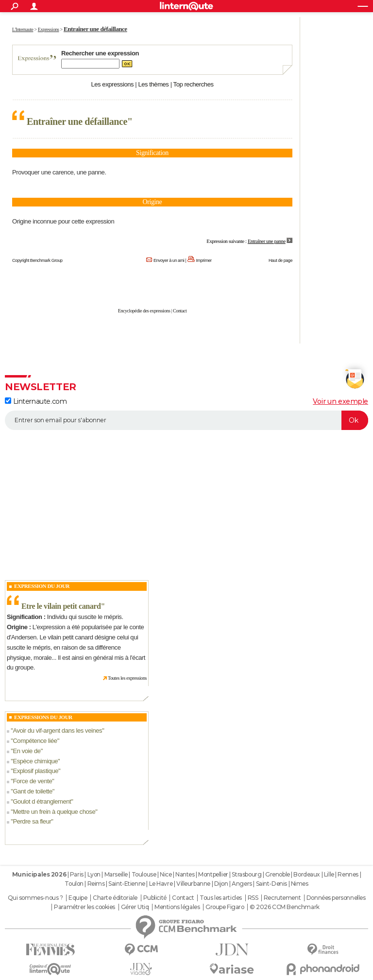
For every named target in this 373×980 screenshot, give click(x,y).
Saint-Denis (271, 884)
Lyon (94, 874)
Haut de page (280, 260)
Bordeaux (307, 874)
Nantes (185, 874)
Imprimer (204, 260)
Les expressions (112, 84)
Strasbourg (246, 874)
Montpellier (213, 874)
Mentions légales (177, 907)
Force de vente (32, 781)
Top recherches (194, 84)
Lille (329, 874)
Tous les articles (221, 898)
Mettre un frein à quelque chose (54, 812)
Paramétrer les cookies (85, 907)
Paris (77, 874)
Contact (180, 311)
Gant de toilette (32, 791)
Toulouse (144, 874)
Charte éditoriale (115, 898)
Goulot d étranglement (42, 801)
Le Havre (161, 884)
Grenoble (278, 874)
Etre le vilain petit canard (61, 606)
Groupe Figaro (225, 907)
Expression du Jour (42, 586)
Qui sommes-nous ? (35, 898)
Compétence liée (35, 741)
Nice (166, 874)
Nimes (300, 884)
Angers (242, 884)
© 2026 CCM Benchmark (285, 907)
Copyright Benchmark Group (37, 260)
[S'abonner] (186, 420)
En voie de (26, 751)
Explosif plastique (35, 771)
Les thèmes (153, 84)
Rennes (348, 874)
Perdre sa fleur (32, 821)
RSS (253, 898)
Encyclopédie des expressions (144, 311)
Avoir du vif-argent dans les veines (57, 731)
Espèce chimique (35, 761)
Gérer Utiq (135, 907)
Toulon (74, 884)
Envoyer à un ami (169, 260)
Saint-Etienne (127, 884)
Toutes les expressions (127, 678)
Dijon (221, 884)
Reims (96, 884)
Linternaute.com (36, 401)
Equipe (78, 898)
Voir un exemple (340, 401)
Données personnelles (336, 898)
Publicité (155, 898)
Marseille (116, 874)
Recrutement (282, 898)
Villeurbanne (193, 884)
